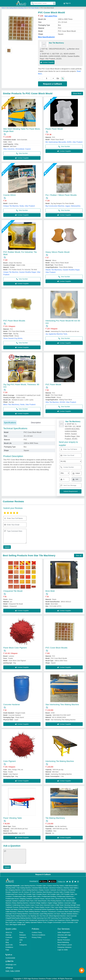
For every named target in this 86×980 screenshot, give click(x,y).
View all (79, 555)
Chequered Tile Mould (13, 591)
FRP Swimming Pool (54, 918)
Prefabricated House (12, 898)
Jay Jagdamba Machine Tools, (57, 334)
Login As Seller (63, 949)
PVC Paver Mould (53, 384)
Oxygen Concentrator (54, 922)
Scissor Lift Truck (30, 892)
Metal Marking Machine (72, 907)
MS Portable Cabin (54, 894)
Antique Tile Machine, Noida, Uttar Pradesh (19, 206)
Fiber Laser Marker (57, 907)
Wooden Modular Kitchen (69, 913)
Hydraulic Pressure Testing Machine (18, 907)
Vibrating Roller (10, 887)
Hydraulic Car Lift (18, 892)
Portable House (69, 892)
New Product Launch (65, 944)
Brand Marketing (63, 942)
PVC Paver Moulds (33, 8)
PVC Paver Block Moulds (14, 320)
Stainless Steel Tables (71, 887)
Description (36, 422)
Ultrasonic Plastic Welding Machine (29, 911)
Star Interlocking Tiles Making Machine (62, 704)
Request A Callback (43, 874)
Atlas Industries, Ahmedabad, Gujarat (17, 149)
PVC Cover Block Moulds (56, 647)
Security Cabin (58, 892)
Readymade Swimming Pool (38, 920)
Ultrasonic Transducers (49, 911)
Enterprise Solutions (64, 947)
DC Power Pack (70, 898)
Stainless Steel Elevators (44, 892)
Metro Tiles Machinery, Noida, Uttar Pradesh (19, 404)
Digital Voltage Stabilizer (56, 903)
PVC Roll (22, 909)
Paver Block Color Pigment (15, 647)
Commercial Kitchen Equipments (44, 909)
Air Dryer (57, 913)
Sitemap (8, 934)
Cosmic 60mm (10, 195)
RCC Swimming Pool (22, 920)
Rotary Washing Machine (20, 903)
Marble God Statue (12, 909)
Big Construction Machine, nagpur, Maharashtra (63, 206)
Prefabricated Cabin (19, 896)
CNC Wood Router (40, 900)
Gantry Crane (30, 905)
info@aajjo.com (11, 964)
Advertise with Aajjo (64, 934)
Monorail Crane (49, 905)
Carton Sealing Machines (30, 890)
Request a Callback (52, 83)
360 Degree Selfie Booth (18, 924)
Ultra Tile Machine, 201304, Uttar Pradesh (61, 402)
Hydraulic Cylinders (12, 900)
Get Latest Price (51, 16)
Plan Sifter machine (62, 909)
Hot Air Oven (60, 898)
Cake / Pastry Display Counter (40, 907)
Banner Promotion (64, 939)
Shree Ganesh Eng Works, (13, 338)
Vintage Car (21, 922)
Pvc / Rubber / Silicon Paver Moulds (61, 195)
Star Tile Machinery (56, 42)
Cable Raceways (11, 911)
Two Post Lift (44, 915)
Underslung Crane (19, 905)
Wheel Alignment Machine (57, 915)
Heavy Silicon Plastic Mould (57, 252)
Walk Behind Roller (71, 885)
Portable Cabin (41, 885)
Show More (77, 93)
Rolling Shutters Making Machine (16, 915)
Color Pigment (9, 761)
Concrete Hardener (12, 704)
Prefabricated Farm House (14, 894)
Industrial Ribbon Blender (40, 887)
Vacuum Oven (50, 898)
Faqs (7, 949)
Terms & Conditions (38, 934)
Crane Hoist (39, 905)
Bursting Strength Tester (72, 905)
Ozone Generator (68, 922)
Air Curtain (29, 909)
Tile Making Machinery (55, 818)
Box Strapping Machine (13, 890)
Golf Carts (12, 922)
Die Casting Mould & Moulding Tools (17, 8)
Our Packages (62, 937)
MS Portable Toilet (29, 894)
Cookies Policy (37, 932)
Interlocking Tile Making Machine (60, 761)
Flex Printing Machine (55, 900)
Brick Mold (50, 591)
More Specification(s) (46, 37)
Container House (39, 898)
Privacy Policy (37, 937)
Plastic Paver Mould (54, 128)
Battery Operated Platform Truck (36, 922)
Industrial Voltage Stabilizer (38, 903)
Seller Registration (64, 932)
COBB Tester (59, 905)
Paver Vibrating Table (13, 818)
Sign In (67, 3)
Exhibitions (9, 947)
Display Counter (44, 890)
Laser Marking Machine (28, 885)
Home (3, 8)
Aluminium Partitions (56, 887)
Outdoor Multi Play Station (56, 885)
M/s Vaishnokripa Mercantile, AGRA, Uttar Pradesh (64, 142)
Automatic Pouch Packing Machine (17, 913)
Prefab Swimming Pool (39, 918)
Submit (7, 547)
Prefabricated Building (49, 896)
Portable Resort (42, 894)
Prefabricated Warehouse (65, 896)
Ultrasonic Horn (74, 909)
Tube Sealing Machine (24, 887)
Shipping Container (26, 898)
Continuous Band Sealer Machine (68, 911)
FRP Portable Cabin (67, 894)
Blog (7, 942)
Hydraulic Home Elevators (59, 890)
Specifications (10, 422)
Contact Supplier (47, 62)
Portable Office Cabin (34, 896)
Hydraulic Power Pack (26, 900)
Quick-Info (9, 944)
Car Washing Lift (33, 915)
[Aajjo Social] (67, 881)
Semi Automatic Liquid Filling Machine (41, 913)
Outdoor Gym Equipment (57, 920)
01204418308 (10, 958)
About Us (9, 932)
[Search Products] (32, 3)
